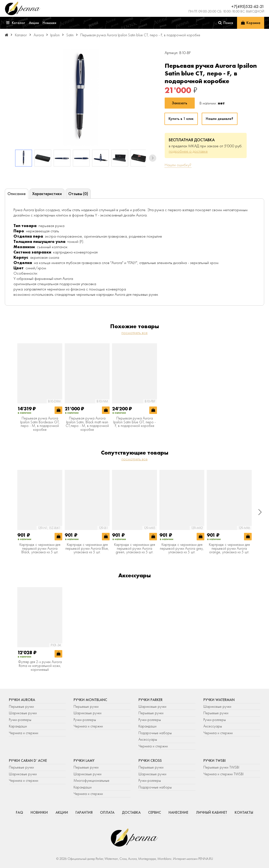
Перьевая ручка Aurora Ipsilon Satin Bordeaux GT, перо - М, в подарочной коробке (40, 424)
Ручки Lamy (84, 761)
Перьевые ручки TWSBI (221, 767)
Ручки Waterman (219, 700)
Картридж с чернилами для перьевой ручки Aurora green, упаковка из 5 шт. (135, 549)
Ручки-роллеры (20, 720)
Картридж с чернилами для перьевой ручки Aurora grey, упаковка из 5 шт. (182, 549)
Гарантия (84, 813)
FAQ (19, 813)
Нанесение (178, 813)
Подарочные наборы (155, 733)
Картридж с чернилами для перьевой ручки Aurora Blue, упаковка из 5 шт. (87, 549)
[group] (81, 98)
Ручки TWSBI (215, 761)
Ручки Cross (150, 761)
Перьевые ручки (21, 707)
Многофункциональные (92, 781)
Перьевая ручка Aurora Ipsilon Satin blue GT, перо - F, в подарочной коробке (134, 422)
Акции (62, 813)
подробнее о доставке (188, 151)
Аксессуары (148, 739)
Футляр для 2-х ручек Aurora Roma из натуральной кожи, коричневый (40, 666)
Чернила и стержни (24, 733)
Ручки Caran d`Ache (28, 761)
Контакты (244, 813)
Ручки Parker (150, 700)
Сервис (155, 813)
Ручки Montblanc (90, 700)
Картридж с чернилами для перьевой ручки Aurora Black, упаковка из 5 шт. (40, 549)
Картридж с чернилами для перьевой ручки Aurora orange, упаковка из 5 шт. (229, 549)
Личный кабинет (212, 813)
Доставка (131, 813)
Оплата (107, 813)
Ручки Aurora (22, 700)
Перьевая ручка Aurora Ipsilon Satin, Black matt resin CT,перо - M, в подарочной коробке (87, 424)
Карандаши (18, 726)
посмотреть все (134, 332)
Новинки (39, 813)
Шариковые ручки (23, 713)
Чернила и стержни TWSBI (223, 774)
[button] (153, 158)
